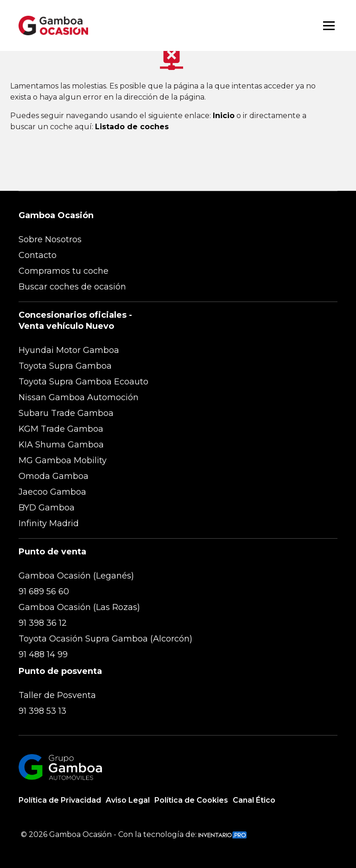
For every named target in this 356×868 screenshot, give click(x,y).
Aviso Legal (128, 800)
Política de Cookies (191, 800)
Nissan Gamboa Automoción (79, 397)
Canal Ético (254, 800)
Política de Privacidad (60, 800)
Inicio (224, 116)
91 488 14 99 (43, 654)
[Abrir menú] (329, 26)
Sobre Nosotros (50, 239)
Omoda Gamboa (54, 476)
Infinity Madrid (49, 523)
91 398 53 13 (42, 711)
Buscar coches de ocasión (72, 287)
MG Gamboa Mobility (63, 460)
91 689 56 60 (44, 591)
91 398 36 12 (43, 623)
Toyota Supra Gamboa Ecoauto (83, 382)
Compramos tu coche (64, 271)
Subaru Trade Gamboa (66, 413)
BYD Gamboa (47, 508)
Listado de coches (132, 127)
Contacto (38, 255)
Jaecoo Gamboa (52, 492)
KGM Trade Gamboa (61, 429)
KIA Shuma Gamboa (61, 445)
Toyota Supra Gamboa (65, 366)
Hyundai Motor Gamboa (69, 350)
